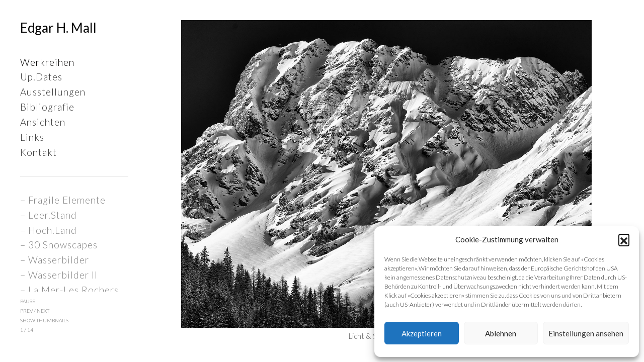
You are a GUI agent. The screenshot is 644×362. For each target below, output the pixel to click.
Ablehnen (501, 333)
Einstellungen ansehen (586, 333)
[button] (624, 239)
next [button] (43, 311)
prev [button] (26, 311)
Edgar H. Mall (58, 28)
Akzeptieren (422, 333)
